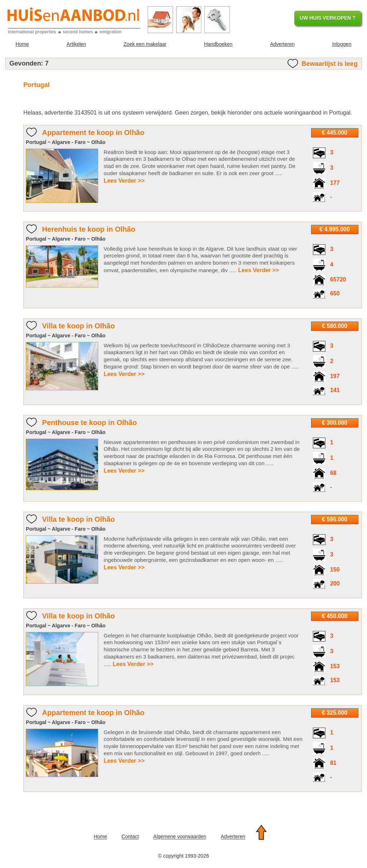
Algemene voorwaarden (180, 837)
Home (22, 44)
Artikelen (76, 44)
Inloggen (342, 44)
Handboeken (218, 44)
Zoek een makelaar (145, 44)
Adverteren (282, 44)
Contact (130, 837)
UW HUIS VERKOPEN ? (328, 18)
